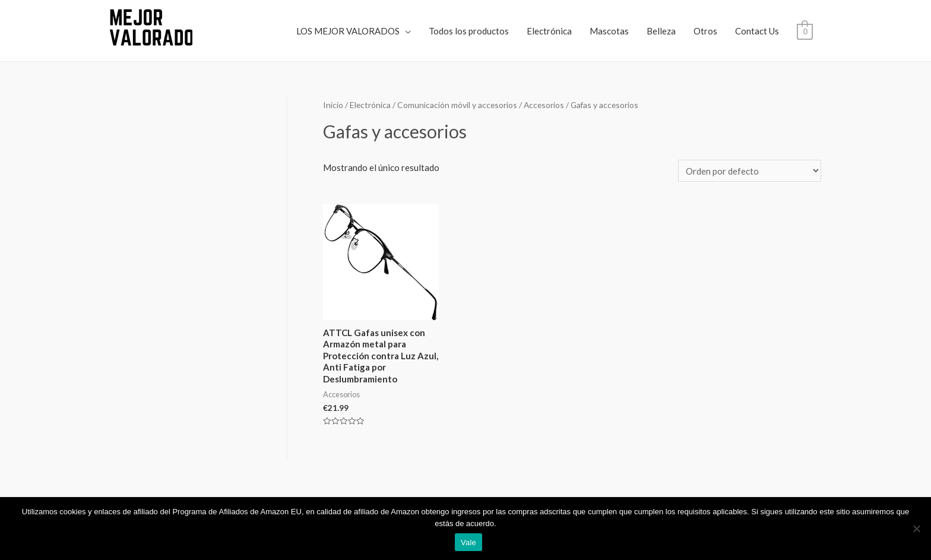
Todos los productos (469, 31)
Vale (468, 542)
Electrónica (549, 31)
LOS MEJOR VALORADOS (348, 31)
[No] (916, 529)
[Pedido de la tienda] (750, 171)
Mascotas (609, 31)
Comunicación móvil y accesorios (457, 105)
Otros (705, 31)
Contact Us (757, 31)
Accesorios (544, 105)
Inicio (333, 105)
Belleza (661, 31)
